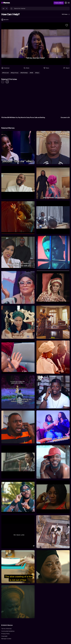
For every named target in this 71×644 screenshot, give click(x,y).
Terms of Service (6, 629)
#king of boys (15, 73)
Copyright (4, 636)
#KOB (31, 73)
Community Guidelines (8, 631)
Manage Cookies (6, 639)
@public (6, 20)
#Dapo (37, 73)
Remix (26, 68)
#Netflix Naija (24, 73)
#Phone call (5, 73)
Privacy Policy (5, 634)
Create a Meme (59, 3)
